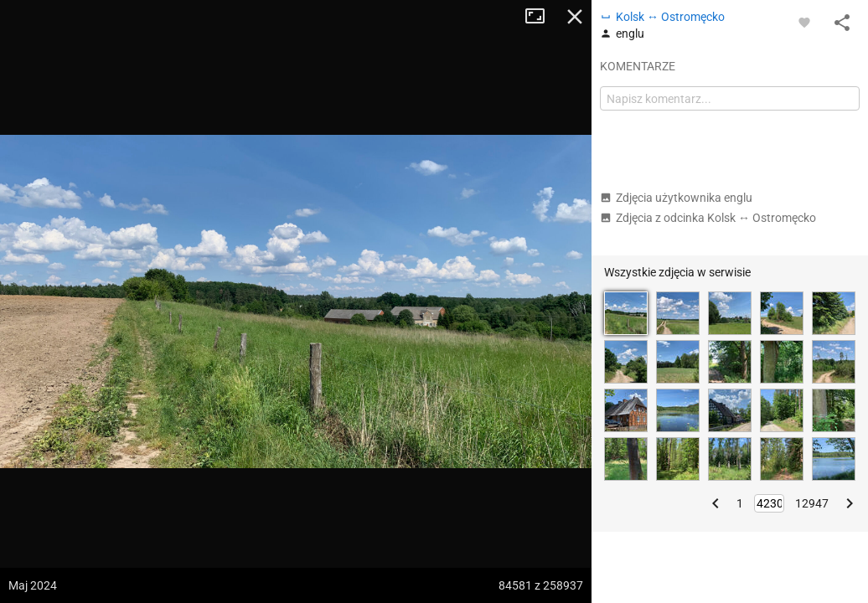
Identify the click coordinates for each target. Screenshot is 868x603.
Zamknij (575, 17)
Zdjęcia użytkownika (676, 198)
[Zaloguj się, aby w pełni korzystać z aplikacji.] (804, 22)
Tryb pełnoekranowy (541, 17)
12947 (812, 503)
